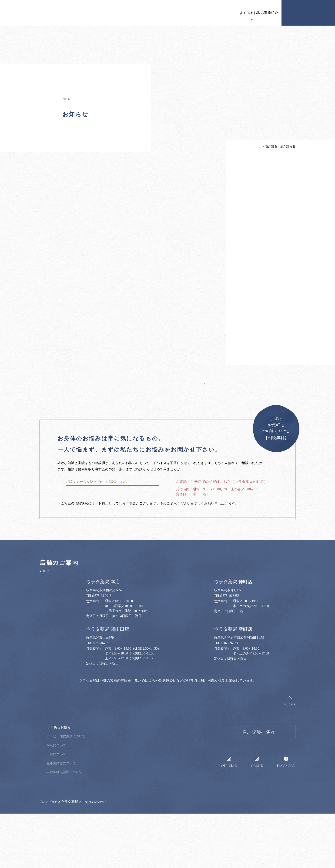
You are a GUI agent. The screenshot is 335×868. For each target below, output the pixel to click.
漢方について (163, 13)
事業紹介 (219, 13)
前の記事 (56, 420)
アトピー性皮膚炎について (97, 791)
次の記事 (196, 420)
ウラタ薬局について (130, 13)
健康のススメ (243, 13)
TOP (243, 146)
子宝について (88, 809)
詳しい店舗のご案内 (258, 786)
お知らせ (100, 13)
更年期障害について (93, 818)
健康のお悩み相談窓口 (308, 13)
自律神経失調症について (96, 826)
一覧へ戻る (126, 420)
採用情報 (268, 13)
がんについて (88, 800)
